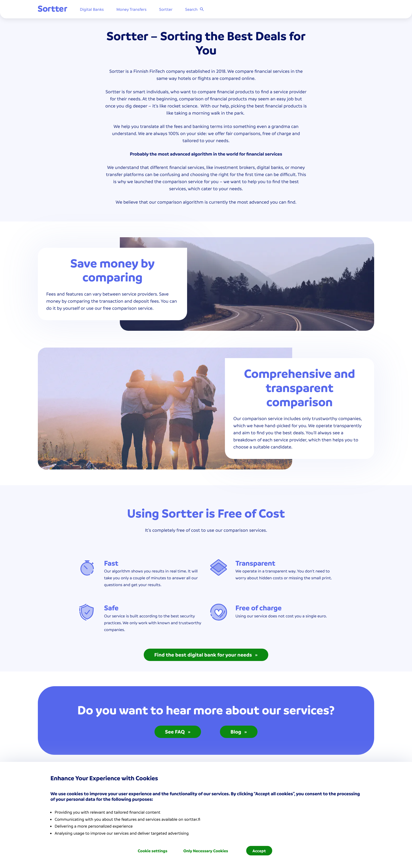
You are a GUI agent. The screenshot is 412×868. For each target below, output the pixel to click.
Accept (259, 851)
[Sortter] (53, 9)
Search (195, 9)
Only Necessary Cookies (206, 851)
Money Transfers (132, 9)
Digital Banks (92, 9)
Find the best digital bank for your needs (206, 655)
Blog (239, 732)
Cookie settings (153, 851)
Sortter (166, 9)
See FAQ (178, 732)
